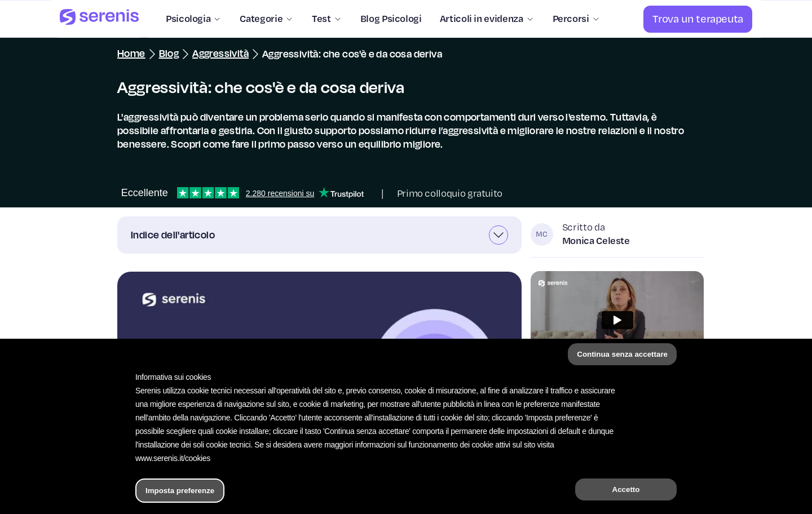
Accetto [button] (626, 489)
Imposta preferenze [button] (180, 491)
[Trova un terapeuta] (698, 19)
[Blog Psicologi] (387, 19)
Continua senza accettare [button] (622, 354)
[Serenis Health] (99, 19)
